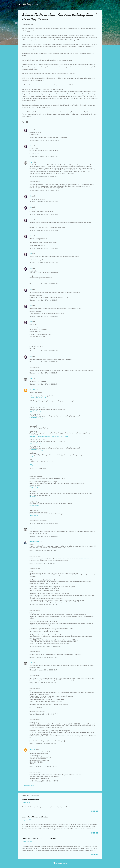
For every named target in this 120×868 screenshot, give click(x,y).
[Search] (101, 5)
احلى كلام (32, 465)
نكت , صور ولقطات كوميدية (38, 411)
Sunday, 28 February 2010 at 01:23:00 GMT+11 (44, 781)
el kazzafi (32, 390)
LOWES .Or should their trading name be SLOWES (39, 839)
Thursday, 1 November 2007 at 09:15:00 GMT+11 (44, 231)
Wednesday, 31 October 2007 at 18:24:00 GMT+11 (45, 176)
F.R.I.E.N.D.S (33, 497)
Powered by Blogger (60, 863)
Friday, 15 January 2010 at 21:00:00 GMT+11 (43, 744)
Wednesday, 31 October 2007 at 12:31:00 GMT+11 (45, 141)
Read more (94, 811)
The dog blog (34, 516)
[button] (97, 14)
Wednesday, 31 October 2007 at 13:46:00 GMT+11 (45, 157)
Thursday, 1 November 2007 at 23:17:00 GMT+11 (44, 536)
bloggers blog (34, 487)
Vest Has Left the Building (30, 800)
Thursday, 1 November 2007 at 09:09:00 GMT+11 (44, 202)
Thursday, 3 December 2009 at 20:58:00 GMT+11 (44, 605)
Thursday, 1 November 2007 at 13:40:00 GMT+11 (44, 384)
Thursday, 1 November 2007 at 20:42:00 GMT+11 (44, 523)
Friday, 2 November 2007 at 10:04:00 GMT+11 (43, 551)
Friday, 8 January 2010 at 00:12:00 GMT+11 (43, 683)
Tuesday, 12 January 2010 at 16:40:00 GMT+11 (44, 714)
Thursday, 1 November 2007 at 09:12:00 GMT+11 (44, 214)
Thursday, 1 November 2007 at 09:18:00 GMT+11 (44, 248)
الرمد (31, 456)
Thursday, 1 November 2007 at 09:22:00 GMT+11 (44, 284)
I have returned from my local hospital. (35, 817)
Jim (31, 130)
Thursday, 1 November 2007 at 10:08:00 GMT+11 (44, 362)
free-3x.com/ (85, 559)
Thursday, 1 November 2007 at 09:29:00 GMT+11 (44, 351)
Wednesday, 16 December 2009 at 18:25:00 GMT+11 (45, 646)
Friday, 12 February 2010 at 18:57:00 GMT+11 (43, 767)
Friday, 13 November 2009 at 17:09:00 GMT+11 (44, 563)
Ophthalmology (34, 505)
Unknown (32, 749)
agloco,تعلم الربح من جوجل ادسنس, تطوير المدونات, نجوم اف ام (49, 436)
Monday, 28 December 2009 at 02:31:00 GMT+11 (44, 657)
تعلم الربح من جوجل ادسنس (38, 397)
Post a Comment (29, 786)
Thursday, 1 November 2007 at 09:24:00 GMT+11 (44, 300)
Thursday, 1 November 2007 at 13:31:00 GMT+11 (44, 373)
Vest (31, 162)
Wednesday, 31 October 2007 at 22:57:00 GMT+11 (45, 191)
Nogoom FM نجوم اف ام (37, 418)
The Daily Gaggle (30, 4)
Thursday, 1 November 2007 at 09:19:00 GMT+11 (44, 263)
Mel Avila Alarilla (34, 542)
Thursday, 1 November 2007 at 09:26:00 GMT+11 (44, 316)
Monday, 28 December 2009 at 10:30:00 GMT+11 (44, 670)
